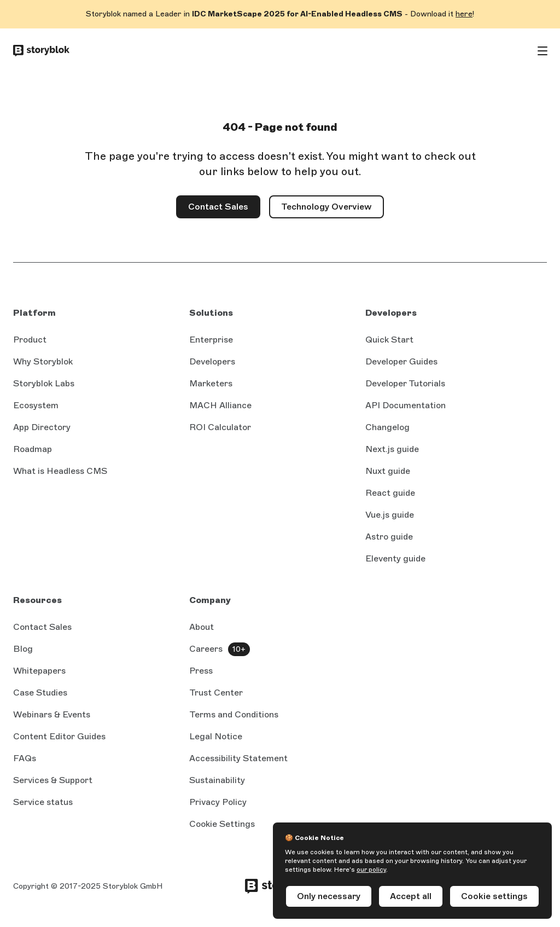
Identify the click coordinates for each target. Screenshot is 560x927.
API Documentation (406, 405)
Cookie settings (494, 896)
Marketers (211, 383)
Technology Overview (326, 207)
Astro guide (389, 537)
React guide (390, 493)
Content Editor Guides (59, 736)
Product (30, 340)
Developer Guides (401, 361)
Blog (23, 649)
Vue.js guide (390, 515)
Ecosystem (36, 405)
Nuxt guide (388, 471)
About (202, 627)
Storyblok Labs (44, 383)
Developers (212, 361)
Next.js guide (392, 449)
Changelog (387, 427)
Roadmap (33, 449)
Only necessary (329, 896)
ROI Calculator (220, 427)
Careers (206, 649)
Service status (43, 802)
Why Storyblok (43, 361)
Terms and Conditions (234, 714)
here (464, 14)
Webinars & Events (52, 714)
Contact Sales (224, 210)
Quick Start (389, 340)
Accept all (411, 896)
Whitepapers (39, 671)
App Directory (42, 427)
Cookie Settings (222, 824)
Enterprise (211, 340)
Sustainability (217, 780)
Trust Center (216, 693)
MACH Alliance (220, 405)
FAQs (25, 758)
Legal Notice (216, 736)
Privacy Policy (218, 802)
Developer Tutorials (405, 383)
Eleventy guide (395, 558)
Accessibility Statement (238, 758)
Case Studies (40, 693)
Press (201, 671)
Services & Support (53, 780)
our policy (371, 870)
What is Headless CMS (60, 471)
